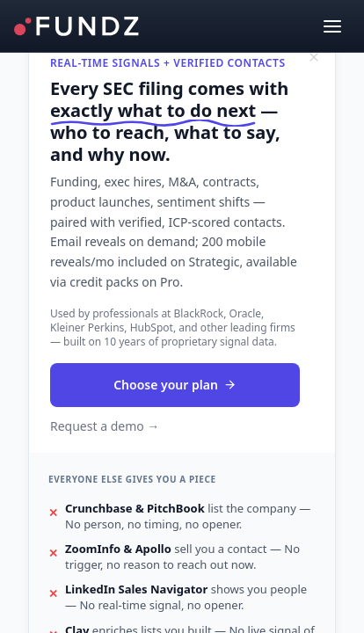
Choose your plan (175, 385)
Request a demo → (105, 426)
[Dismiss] (314, 57)
